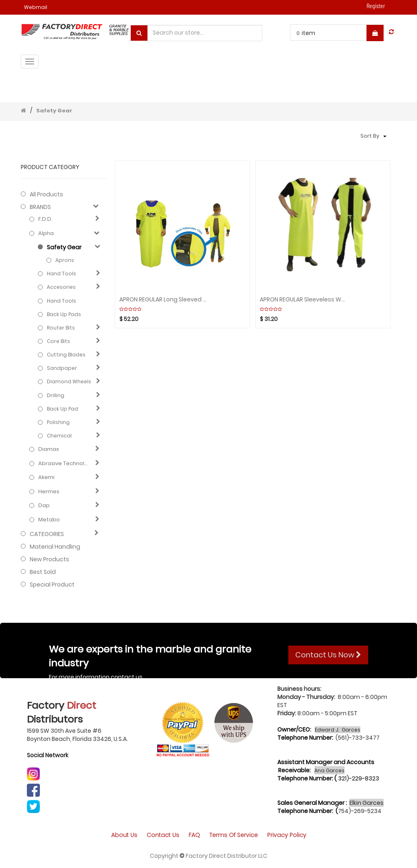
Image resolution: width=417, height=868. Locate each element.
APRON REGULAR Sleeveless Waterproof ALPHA (304, 300)
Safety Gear (54, 111)
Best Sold (43, 572)
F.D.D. (45, 219)
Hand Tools (61, 274)
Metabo (49, 520)
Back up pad (63, 409)
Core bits (58, 341)
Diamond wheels (69, 381)
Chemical (59, 436)
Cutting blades (66, 355)
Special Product (52, 585)
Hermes (49, 492)
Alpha (46, 233)
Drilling (56, 395)
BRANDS (40, 207)
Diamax (49, 449)
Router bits (61, 328)
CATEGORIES (47, 534)
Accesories (61, 287)
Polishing (58, 422)
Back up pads (64, 314)
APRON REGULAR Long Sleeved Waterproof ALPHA (164, 300)
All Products (46, 194)
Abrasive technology (65, 464)
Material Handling (55, 547)
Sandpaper (62, 368)
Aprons (65, 260)
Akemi (46, 477)
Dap (44, 505)
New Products (49, 559)
